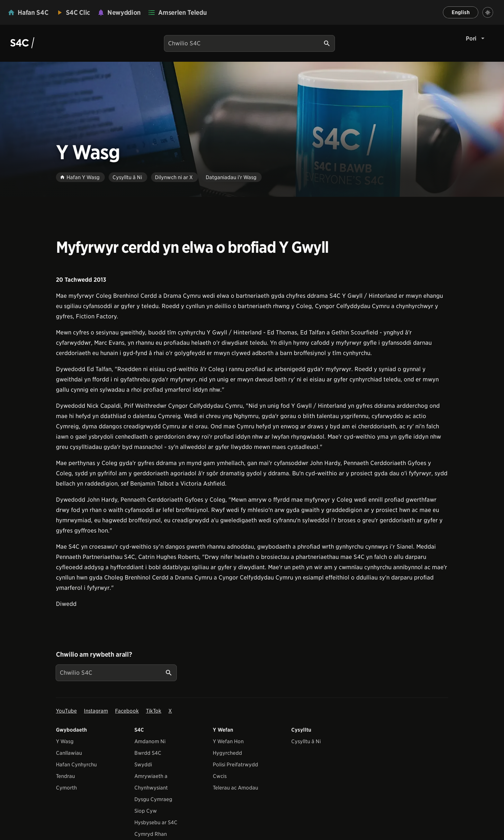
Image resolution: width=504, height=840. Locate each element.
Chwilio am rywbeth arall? (94, 654)
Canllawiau (69, 753)
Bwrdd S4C (148, 753)
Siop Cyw (146, 811)
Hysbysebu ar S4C (156, 822)
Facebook (127, 711)
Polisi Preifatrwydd (235, 765)
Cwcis (220, 776)
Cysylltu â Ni (306, 741)
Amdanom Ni (150, 741)
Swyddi (143, 765)
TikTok (154, 711)
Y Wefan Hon (228, 741)
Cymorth (66, 788)
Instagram (96, 711)
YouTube (66, 711)
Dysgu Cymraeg (153, 799)
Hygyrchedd (227, 753)
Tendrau (65, 776)
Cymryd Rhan (151, 834)
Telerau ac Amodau (235, 788)
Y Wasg (65, 741)
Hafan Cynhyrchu (76, 765)
